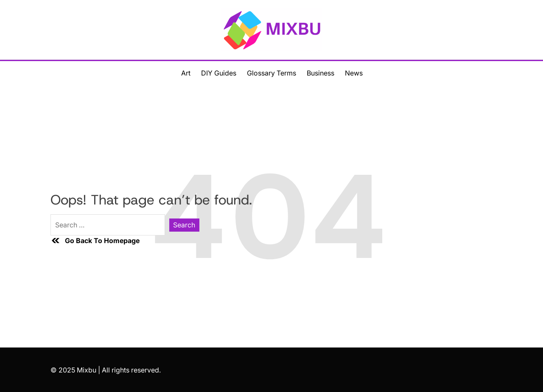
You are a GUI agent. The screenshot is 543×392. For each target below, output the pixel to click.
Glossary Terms (271, 73)
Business (320, 73)
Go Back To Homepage (95, 241)
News (354, 73)
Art (186, 73)
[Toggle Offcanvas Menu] (34, 73)
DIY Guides (219, 73)
